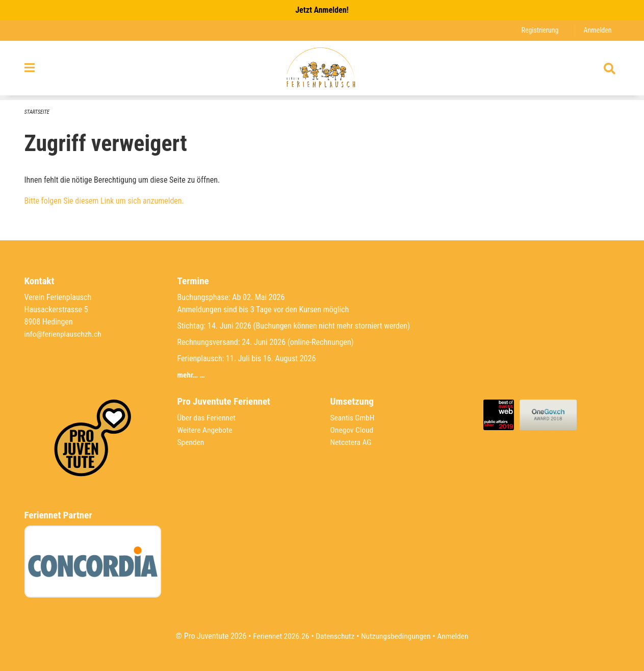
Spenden (191, 442)
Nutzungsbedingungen (397, 636)
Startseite (38, 112)
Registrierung (538, 30)
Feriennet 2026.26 (278, 636)
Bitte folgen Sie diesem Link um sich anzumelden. (104, 201)
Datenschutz (334, 636)
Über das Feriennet (208, 418)
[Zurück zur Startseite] (322, 70)
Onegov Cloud (353, 430)
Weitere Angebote (206, 430)
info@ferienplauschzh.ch (64, 334)
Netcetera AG (352, 442)
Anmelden (597, 30)
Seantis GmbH (353, 418)
